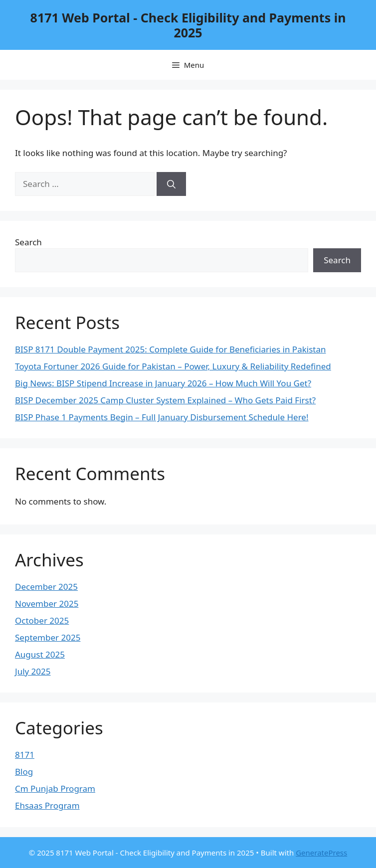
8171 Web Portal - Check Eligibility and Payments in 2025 (188, 25)
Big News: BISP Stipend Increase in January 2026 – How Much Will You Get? (163, 383)
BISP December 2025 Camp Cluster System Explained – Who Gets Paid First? (165, 400)
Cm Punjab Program (55, 788)
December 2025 (46, 587)
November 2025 (47, 604)
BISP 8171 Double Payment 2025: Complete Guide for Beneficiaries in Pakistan (170, 349)
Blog (24, 772)
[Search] (171, 184)
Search (28, 242)
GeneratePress (321, 853)
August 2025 (40, 654)
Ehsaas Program (47, 805)
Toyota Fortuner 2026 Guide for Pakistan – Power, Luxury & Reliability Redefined (173, 366)
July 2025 (33, 671)
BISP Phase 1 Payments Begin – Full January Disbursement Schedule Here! (162, 417)
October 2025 (42, 620)
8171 (25, 755)
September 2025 (48, 637)
